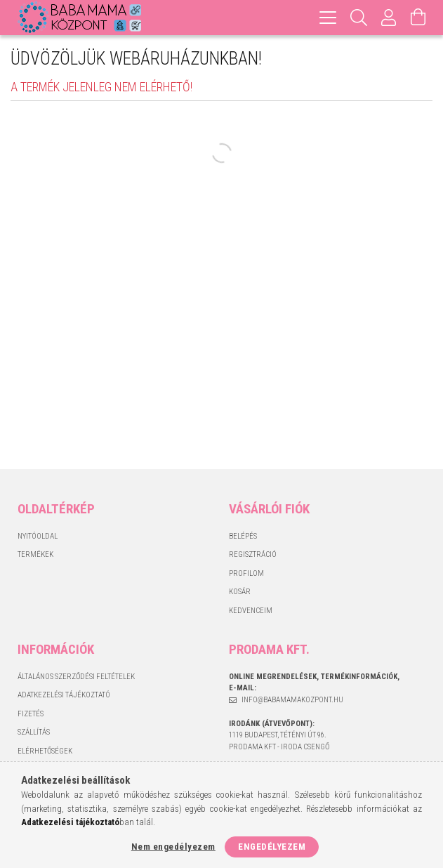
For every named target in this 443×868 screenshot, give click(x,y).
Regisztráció (253, 554)
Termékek (35, 554)
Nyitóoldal (38, 536)
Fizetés (31, 714)
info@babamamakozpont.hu (292, 700)
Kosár (240, 592)
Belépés (243, 536)
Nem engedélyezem (173, 847)
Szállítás (34, 732)
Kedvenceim (251, 611)
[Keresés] (359, 18)
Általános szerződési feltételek (76, 677)
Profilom (246, 573)
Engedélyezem (272, 847)
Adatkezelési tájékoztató (64, 695)
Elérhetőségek (45, 751)
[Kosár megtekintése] (418, 18)
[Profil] (389, 18)
